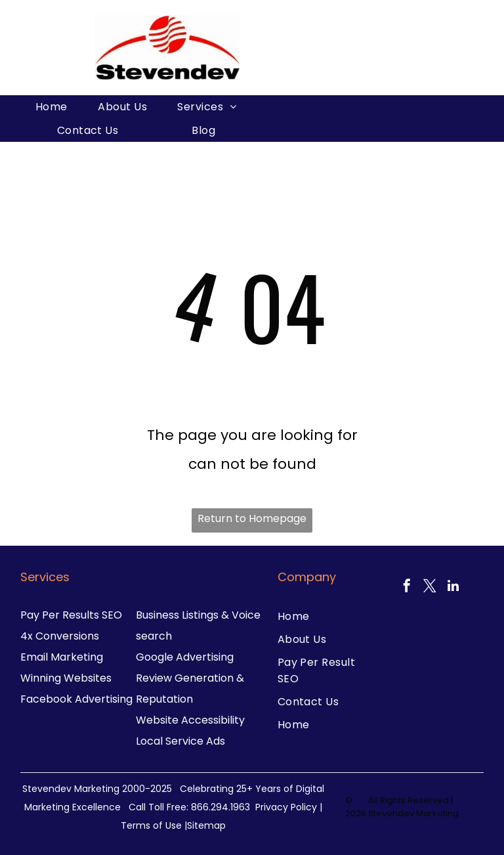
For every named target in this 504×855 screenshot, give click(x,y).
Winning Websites (66, 678)
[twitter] (430, 587)
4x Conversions (60, 636)
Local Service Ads (180, 741)
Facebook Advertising (76, 699)
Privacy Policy (286, 807)
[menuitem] (52, 107)
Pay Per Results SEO (71, 615)
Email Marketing (62, 657)
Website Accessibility (190, 720)
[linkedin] (453, 587)
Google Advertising (185, 657)
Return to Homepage (252, 518)
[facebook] (407, 587)
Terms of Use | (154, 825)
